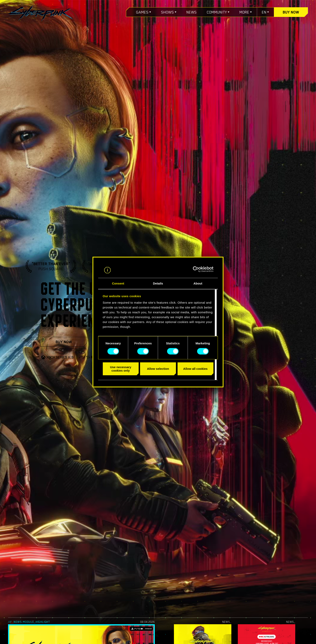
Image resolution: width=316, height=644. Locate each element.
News (192, 12)
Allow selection (158, 369)
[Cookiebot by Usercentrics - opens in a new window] (196, 269)
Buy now (291, 12)
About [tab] (198, 283)
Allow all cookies (195, 369)
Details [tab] (158, 283)
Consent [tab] (118, 283)
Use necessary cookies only (121, 369)
